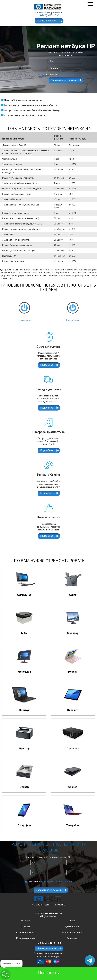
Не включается (24, 309)
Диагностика (72, 927)
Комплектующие (25, 938)
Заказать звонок (47, 21)
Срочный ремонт (25, 933)
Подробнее (47, 365)
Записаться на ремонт (64, 80)
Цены (72, 921)
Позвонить (48, 973)
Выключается (73, 309)
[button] (5, 974)
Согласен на (66, 75)
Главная (25, 921)
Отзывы (25, 927)
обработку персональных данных (73, 75)
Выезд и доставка (72, 933)
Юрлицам (72, 938)
